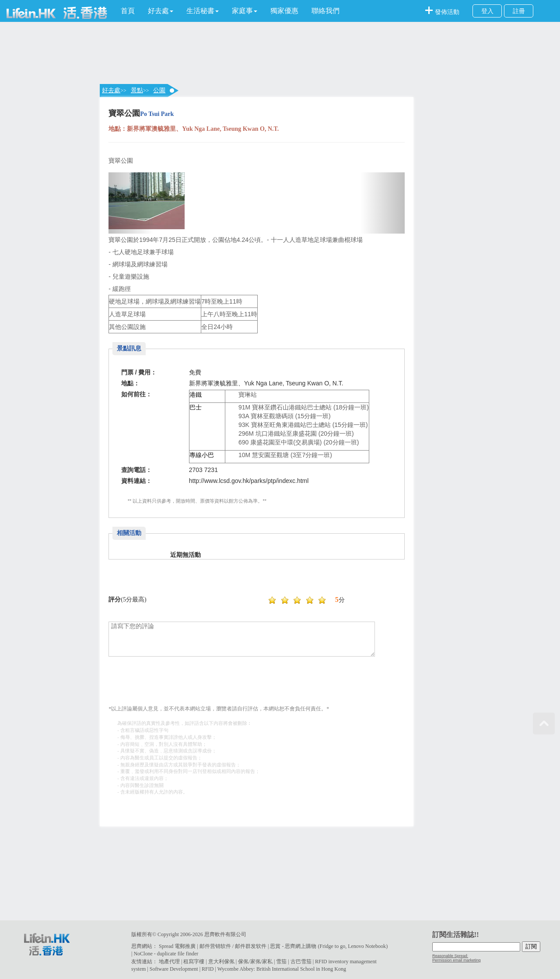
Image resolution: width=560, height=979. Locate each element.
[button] (161, 11)
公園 (159, 90)
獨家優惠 (284, 11)
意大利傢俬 (221, 962)
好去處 (111, 90)
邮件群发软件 (251, 946)
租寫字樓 (194, 962)
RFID (208, 969)
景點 (137, 90)
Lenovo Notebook (367, 946)
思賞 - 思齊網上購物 (293, 946)
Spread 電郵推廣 (177, 946)
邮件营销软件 (215, 946)
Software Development (174, 969)
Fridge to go (332, 946)
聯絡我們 (325, 11)
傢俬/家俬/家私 (255, 962)
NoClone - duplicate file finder (166, 954)
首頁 (128, 11)
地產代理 (169, 962)
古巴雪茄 (301, 962)
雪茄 (281, 962)
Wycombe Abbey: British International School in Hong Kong (282, 969)
